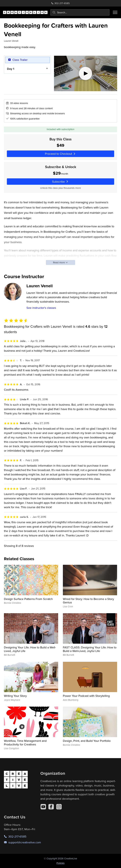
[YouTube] (43, 807)
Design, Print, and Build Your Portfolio (87, 741)
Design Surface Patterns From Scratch (28, 599)
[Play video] (86, 73)
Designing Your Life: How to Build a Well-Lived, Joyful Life (30, 649)
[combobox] (80, 12)
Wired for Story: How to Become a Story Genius (88, 601)
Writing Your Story (15, 696)
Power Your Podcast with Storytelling (86, 696)
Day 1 (11, 69)
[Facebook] (51, 807)
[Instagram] (59, 807)
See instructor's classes (41, 308)
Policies (60, 863)
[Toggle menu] (115, 12)
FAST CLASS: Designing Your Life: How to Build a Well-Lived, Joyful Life (90, 649)
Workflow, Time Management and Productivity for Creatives (25, 743)
